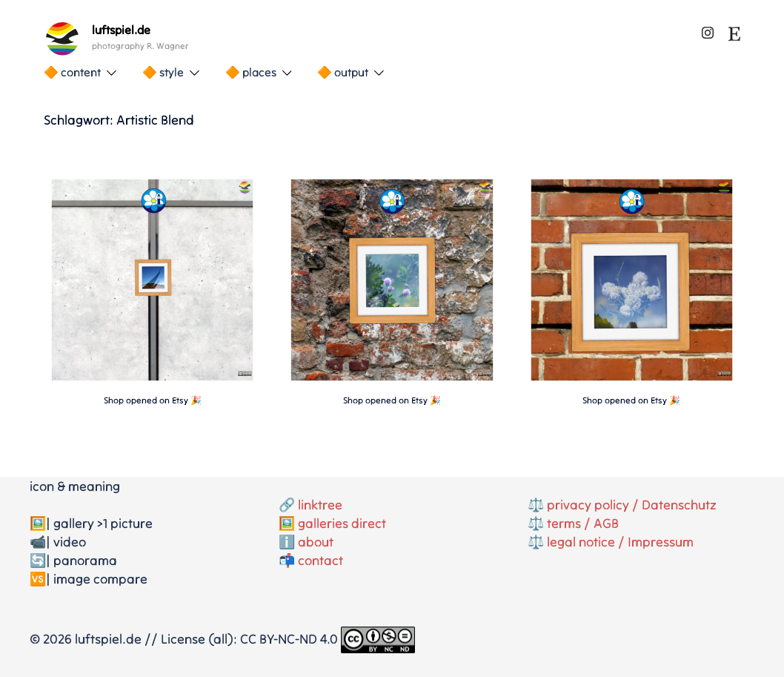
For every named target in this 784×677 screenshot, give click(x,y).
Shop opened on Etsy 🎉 (153, 400)
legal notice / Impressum (620, 542)
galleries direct (342, 523)
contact (320, 560)
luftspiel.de (121, 30)
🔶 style (163, 72)
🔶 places (251, 72)
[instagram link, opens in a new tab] (708, 30)
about (316, 542)
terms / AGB (583, 523)
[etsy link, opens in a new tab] (734, 30)
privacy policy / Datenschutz (632, 505)
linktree (320, 505)
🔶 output (343, 72)
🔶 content (72, 72)
